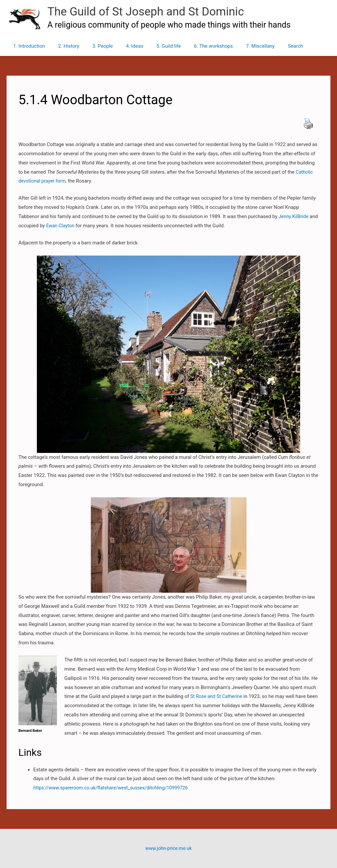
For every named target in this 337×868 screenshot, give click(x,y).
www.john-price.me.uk (168, 848)
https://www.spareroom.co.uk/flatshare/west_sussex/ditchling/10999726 (114, 788)
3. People (94, 46)
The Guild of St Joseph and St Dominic (146, 12)
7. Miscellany (239, 46)
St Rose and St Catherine (217, 696)
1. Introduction (27, 46)
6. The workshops (195, 46)
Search (271, 46)
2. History (64, 46)
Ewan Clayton (70, 226)
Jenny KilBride (294, 216)
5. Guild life (154, 46)
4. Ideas (123, 46)
